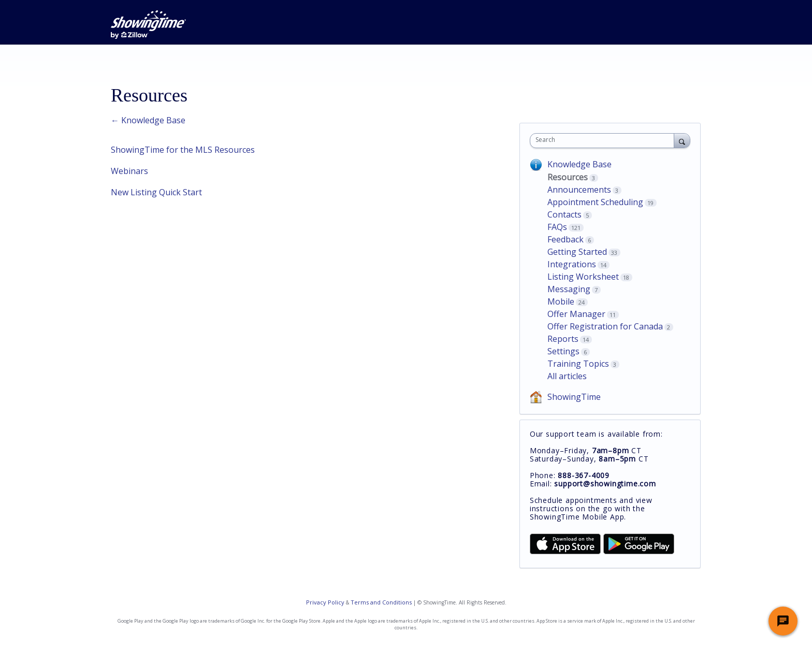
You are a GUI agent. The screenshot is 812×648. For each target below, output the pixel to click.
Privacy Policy (325, 602)
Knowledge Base (579, 164)
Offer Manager (576, 314)
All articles (567, 376)
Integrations (572, 264)
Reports (563, 339)
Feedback (565, 239)
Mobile (561, 301)
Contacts (564, 214)
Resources (568, 177)
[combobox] (605, 141)
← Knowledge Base (148, 120)
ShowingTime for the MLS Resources (183, 150)
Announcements (579, 190)
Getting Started (577, 252)
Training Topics (578, 364)
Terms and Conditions (381, 602)
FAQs (557, 227)
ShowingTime (574, 397)
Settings (563, 351)
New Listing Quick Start (156, 192)
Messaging (569, 289)
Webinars (129, 171)
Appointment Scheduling (595, 202)
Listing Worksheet (583, 277)
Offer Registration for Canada (605, 326)
